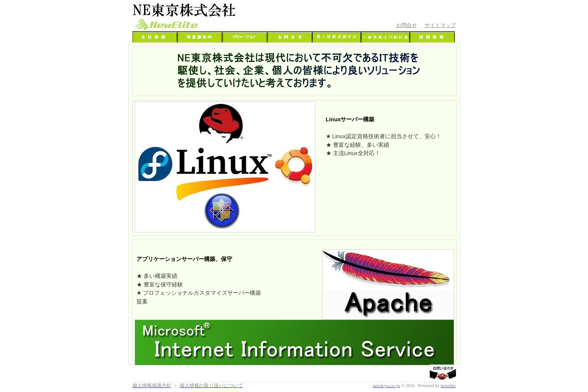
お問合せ (406, 25)
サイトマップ (440, 25)
